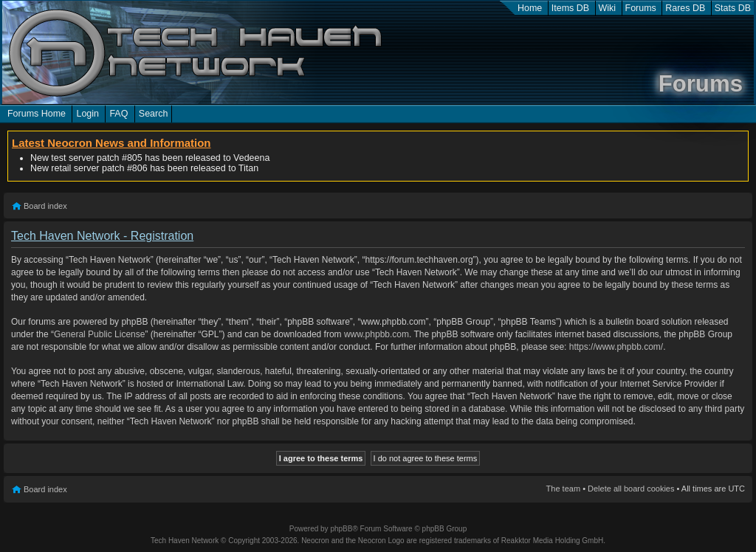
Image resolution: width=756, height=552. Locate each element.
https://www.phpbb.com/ (616, 347)
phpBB (341, 529)
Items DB (570, 8)
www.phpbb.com (377, 334)
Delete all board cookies (631, 489)
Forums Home (37, 114)
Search (154, 114)
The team (563, 489)
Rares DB (685, 8)
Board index (45, 206)
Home (530, 8)
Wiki (608, 8)
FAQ (118, 114)
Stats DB (733, 8)
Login (87, 114)
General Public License (99, 334)
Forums (641, 8)
